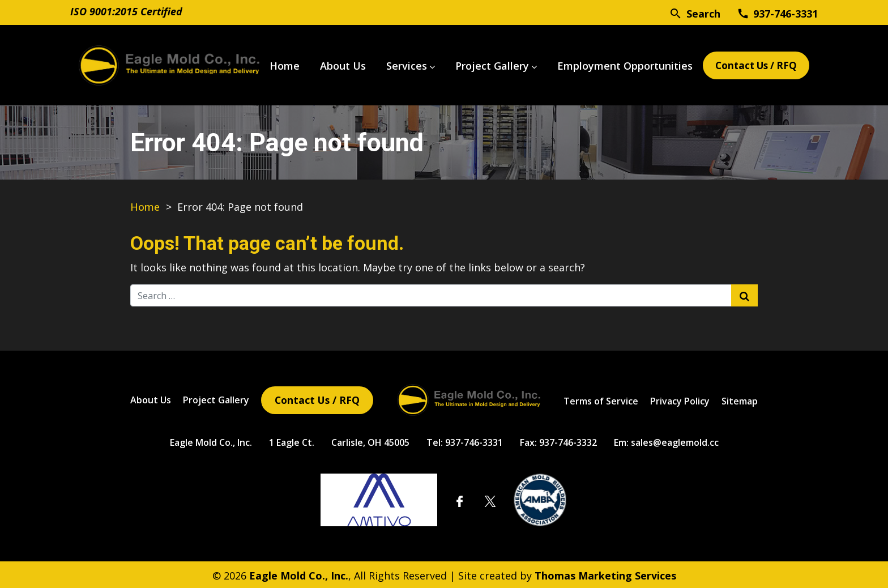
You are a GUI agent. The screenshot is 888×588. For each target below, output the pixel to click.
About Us (334, 65)
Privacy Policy (680, 399)
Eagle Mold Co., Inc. (211, 441)
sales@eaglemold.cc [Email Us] (675, 441)
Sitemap (740, 399)
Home (276, 65)
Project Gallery (483, 65)
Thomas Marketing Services (605, 574)
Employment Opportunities (616, 65)
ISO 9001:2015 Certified (126, 11)
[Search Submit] (744, 293)
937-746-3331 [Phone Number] (474, 441)
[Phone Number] (777, 13)
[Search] (695, 12)
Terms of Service (601, 399)
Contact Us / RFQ (752, 65)
